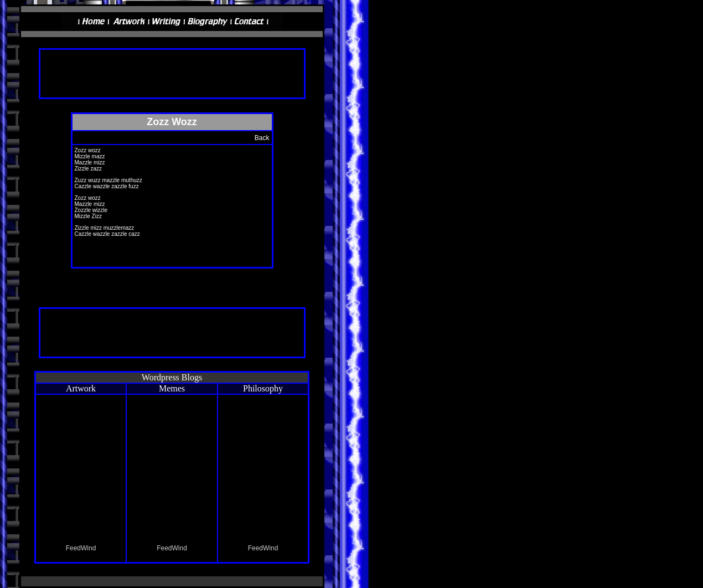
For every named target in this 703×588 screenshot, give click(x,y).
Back (262, 138)
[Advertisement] (172, 79)
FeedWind (81, 548)
